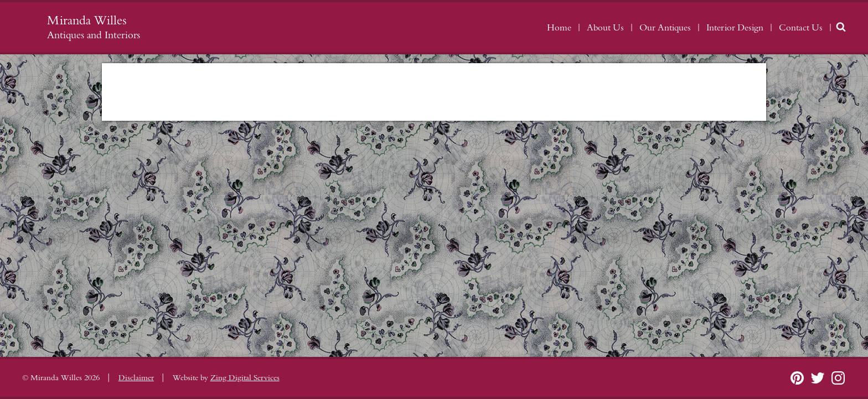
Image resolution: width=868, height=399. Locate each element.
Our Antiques (665, 28)
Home (559, 28)
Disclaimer (136, 378)
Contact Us (801, 28)
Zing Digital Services (245, 378)
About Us (605, 28)
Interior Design (735, 28)
